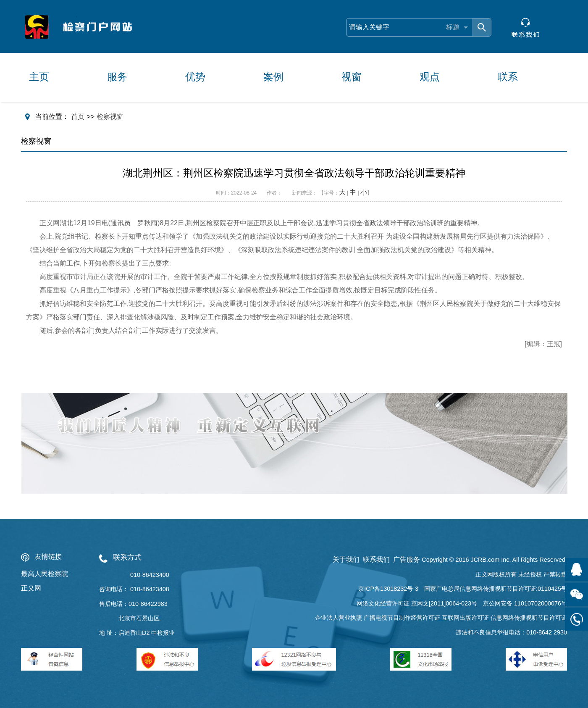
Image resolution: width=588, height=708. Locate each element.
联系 (508, 77)
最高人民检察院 (45, 574)
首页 (78, 117)
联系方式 (127, 557)
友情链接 (48, 557)
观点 (430, 77)
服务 (117, 77)
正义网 (31, 588)
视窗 (352, 77)
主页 (39, 77)
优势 (195, 77)
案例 (273, 77)
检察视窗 (110, 117)
